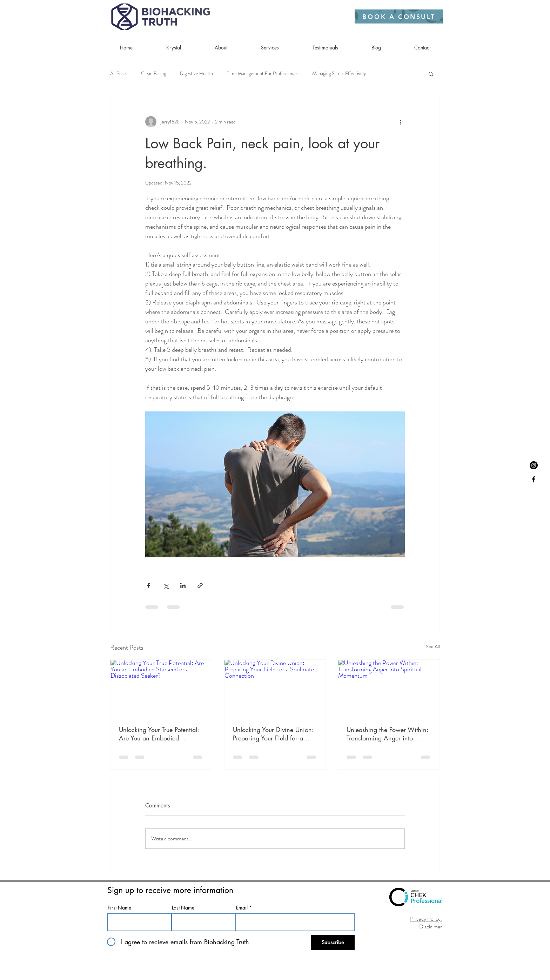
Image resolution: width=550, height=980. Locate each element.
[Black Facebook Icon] (534, 479)
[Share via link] (200, 586)
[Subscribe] (333, 942)
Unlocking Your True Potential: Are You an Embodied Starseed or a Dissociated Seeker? (159, 734)
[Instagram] (534, 465)
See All (433, 646)
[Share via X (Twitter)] (166, 586)
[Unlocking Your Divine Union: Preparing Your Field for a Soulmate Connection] (275, 688)
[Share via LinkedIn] (183, 586)
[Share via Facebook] (149, 586)
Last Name (183, 908)
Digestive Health (196, 73)
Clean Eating (153, 73)
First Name (119, 908)
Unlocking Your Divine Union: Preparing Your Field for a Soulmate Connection (273, 734)
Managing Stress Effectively (339, 73)
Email (242, 908)
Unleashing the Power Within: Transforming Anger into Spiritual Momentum (387, 734)
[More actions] (401, 122)
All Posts (119, 73)
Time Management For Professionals (263, 73)
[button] (431, 74)
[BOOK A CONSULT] (399, 16)
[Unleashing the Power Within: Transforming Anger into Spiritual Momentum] (389, 688)
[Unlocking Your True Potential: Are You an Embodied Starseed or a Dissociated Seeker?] (161, 688)
